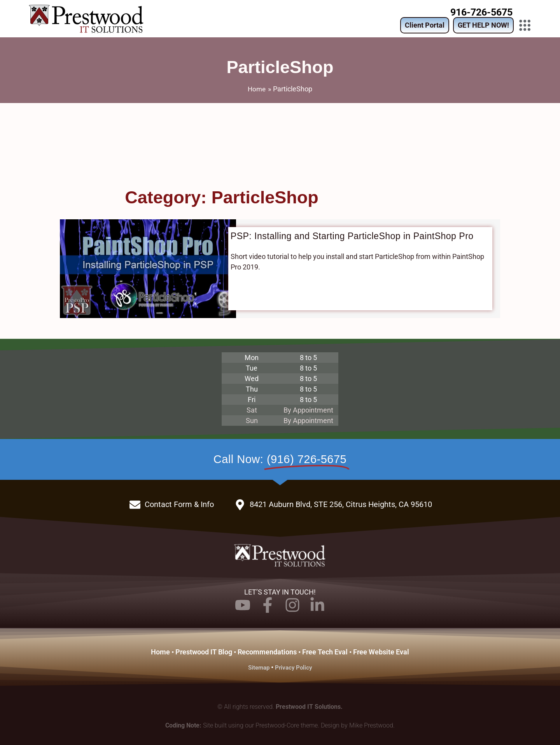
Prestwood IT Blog (204, 651)
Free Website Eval (381, 651)
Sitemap (258, 667)
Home (160, 651)
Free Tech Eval (325, 651)
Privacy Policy (294, 667)
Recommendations (267, 651)
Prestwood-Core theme (287, 725)
